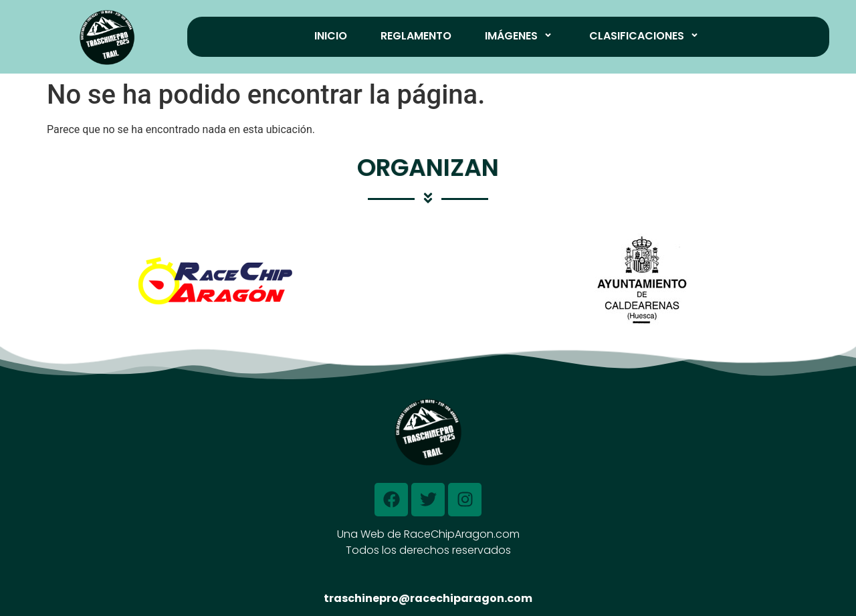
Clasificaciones (646, 36)
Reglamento (416, 36)
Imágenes (520, 36)
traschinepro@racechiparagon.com (428, 598)
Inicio (331, 36)
